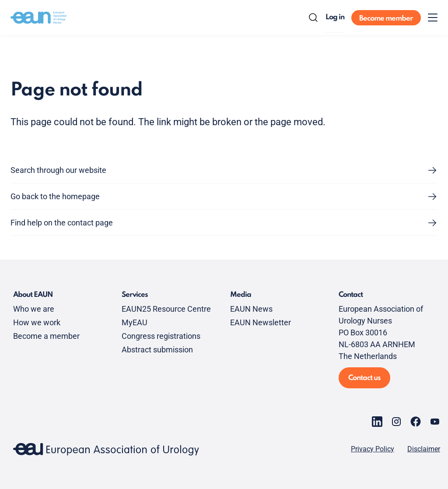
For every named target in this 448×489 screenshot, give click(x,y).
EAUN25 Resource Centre (166, 309)
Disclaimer (424, 449)
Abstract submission (157, 350)
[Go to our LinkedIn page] (377, 422)
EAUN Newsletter (261, 322)
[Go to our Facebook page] (416, 422)
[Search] (313, 18)
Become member (386, 19)
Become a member (46, 336)
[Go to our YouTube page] (435, 422)
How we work (37, 322)
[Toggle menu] (433, 18)
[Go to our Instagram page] (396, 422)
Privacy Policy (373, 449)
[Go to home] (38, 18)
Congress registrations (161, 336)
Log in (335, 17)
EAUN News (251, 309)
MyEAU (135, 322)
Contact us (364, 378)
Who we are (34, 309)
